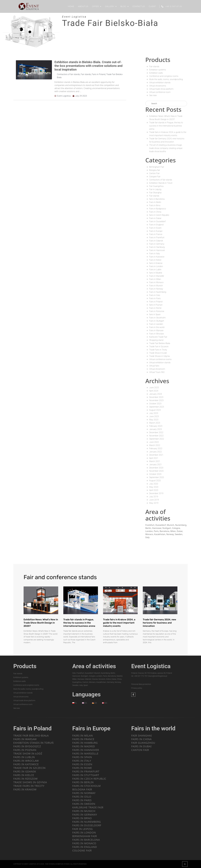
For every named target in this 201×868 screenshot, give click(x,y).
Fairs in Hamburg (157, 247)
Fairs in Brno (155, 205)
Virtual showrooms (158, 86)
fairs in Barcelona (157, 199)
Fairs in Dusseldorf (157, 221)
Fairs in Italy (155, 254)
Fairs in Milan (155, 279)
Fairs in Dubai (155, 218)
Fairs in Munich (156, 286)
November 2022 (156, 436)
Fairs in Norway (156, 289)
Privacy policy (137, 688)
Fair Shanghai (155, 193)
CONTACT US (139, 6)
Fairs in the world (157, 327)
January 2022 (155, 452)
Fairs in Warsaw (156, 330)
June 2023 (154, 416)
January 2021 (155, 465)
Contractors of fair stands (68, 74)
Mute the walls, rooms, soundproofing (166, 79)
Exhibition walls (156, 73)
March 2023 (155, 423)
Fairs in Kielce (155, 260)
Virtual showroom (157, 369)
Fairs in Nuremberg (158, 292)
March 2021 (155, 461)
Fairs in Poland (99, 74)
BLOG (124, 6)
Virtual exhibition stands (160, 83)
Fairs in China (155, 212)
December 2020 (156, 468)
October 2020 (155, 474)
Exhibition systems (158, 70)
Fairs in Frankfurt (157, 237)
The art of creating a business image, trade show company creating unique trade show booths (166, 148)
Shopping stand (156, 340)
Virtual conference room (160, 92)
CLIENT (152, 6)
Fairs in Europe (156, 231)
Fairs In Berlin (155, 202)
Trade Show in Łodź (158, 353)
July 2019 (154, 497)
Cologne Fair (155, 177)
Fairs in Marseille (157, 276)
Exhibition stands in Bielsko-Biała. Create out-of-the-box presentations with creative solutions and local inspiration (89, 66)
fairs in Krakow (156, 263)
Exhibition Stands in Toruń (161, 183)
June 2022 (154, 442)
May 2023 (154, 420)
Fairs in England (156, 225)
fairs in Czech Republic (159, 215)
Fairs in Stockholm (157, 318)
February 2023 (156, 426)
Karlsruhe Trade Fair (158, 337)
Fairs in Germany (157, 244)
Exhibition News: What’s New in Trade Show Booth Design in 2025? (41, 623)
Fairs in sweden (156, 324)
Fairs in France (156, 234)
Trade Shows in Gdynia (159, 356)
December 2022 (156, 432)
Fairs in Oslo (155, 295)
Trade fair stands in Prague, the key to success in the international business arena (166, 126)
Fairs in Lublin (155, 270)
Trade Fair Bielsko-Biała (160, 343)
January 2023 (155, 429)
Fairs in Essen (155, 228)
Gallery (111, 6)
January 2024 (155, 394)
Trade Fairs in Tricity (158, 350)
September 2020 (157, 477)
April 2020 (154, 490)
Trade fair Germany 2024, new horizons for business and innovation (159, 623)
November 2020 (156, 471)
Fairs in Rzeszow (157, 311)
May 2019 (154, 503)
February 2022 (156, 448)
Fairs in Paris (155, 298)
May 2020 (154, 487)
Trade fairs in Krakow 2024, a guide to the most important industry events (119, 623)
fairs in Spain (155, 314)
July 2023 (154, 413)
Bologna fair (155, 170)
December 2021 (156, 455)
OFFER (97, 6)
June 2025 (154, 388)
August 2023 (155, 410)
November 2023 (156, 400)
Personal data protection (141, 684)
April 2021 (154, 458)
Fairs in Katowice (157, 257)
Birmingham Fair (157, 167)
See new (153, 95)
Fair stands (86, 74)
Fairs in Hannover (157, 250)
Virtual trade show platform (161, 89)
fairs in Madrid (156, 273)
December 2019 (156, 493)
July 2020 (154, 484)
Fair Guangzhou (156, 186)
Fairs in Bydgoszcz (158, 209)
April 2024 (154, 391)
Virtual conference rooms (160, 359)
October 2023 (155, 404)
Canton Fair (154, 173)
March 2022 (155, 445)
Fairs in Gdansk (156, 241)
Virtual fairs (154, 366)
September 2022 (157, 439)
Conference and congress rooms (164, 76)
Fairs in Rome (155, 308)
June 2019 (154, 500)
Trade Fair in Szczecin (159, 347)
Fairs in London (156, 266)
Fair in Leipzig (155, 189)
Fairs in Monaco (156, 282)
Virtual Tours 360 (157, 372)
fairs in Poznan (156, 305)
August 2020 (155, 481)
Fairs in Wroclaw (157, 334)
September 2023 (157, 407)
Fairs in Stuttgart (157, 321)
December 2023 (156, 397)
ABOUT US (83, 6)
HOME (71, 6)
